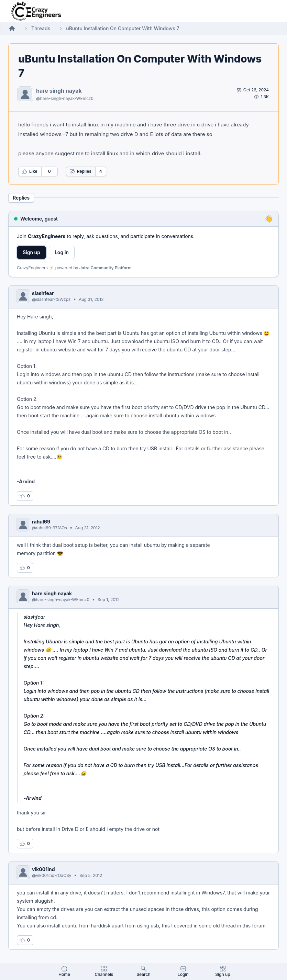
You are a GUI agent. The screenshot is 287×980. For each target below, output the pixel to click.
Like (30, 171)
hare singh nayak (59, 91)
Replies (80, 171)
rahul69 (41, 522)
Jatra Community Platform (106, 268)
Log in (62, 252)
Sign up (31, 252)
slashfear (43, 293)
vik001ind (43, 869)
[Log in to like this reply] (25, 496)
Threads (41, 28)
